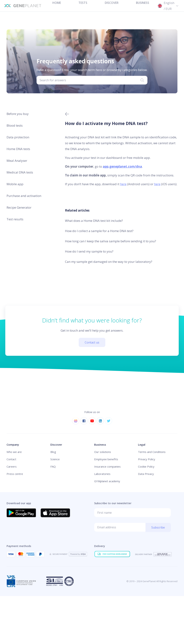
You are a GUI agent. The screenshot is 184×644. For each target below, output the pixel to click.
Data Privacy (146, 474)
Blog (53, 452)
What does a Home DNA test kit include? (94, 221)
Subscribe (158, 527)
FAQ (53, 466)
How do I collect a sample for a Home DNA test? (99, 231)
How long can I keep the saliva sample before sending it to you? (111, 241)
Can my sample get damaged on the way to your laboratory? (109, 262)
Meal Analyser (17, 161)
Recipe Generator (19, 207)
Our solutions (103, 452)
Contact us (92, 342)
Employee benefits (106, 459)
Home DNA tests (18, 149)
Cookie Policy (146, 466)
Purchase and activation (24, 196)
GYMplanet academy (107, 481)
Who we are (14, 452)
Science (55, 459)
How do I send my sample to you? (89, 251)
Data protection (18, 137)
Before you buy (18, 114)
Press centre (15, 474)
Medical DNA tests (20, 172)
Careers (12, 466)
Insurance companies (107, 466)
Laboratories (102, 474)
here (123, 184)
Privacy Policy (147, 459)
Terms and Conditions (152, 452)
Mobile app (15, 184)
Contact (11, 459)
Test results (15, 219)
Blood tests (15, 125)
